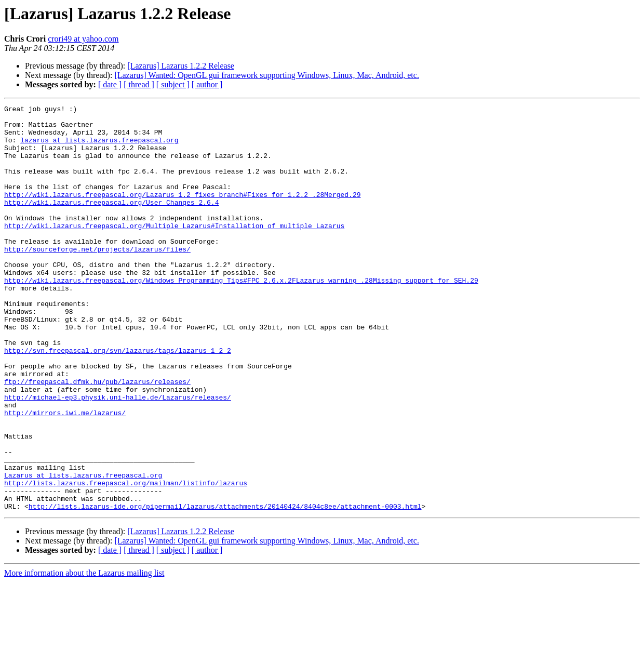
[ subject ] (173, 84)
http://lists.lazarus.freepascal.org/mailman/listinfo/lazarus (126, 559)
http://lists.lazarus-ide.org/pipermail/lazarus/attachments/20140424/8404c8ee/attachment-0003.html (225, 587)
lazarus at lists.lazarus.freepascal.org (99, 148)
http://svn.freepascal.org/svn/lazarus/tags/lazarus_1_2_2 (118, 400)
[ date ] (110, 84)
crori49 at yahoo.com (83, 39)
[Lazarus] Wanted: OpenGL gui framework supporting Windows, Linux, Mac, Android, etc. (267, 75)
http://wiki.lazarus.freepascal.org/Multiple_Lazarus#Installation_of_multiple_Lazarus (174, 250)
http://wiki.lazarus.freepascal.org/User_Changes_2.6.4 (111, 222)
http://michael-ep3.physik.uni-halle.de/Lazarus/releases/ (118, 456)
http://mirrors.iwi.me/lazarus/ (65, 475)
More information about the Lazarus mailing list (84, 654)
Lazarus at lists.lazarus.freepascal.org (83, 550)
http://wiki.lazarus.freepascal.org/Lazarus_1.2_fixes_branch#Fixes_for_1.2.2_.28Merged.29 (182, 213)
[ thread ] (139, 84)
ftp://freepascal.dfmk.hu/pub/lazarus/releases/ (97, 437)
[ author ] (207, 84)
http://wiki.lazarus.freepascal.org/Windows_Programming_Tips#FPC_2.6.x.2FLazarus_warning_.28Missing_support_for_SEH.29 (241, 316)
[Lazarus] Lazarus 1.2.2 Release (181, 66)
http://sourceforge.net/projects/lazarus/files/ (97, 279)
